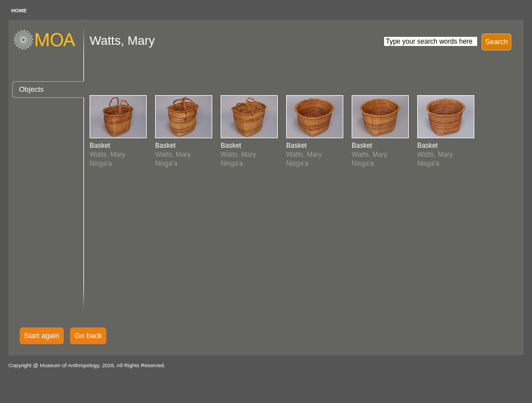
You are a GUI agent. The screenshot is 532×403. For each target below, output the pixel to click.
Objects (31, 89)
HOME (19, 11)
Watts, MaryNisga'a (108, 154)
